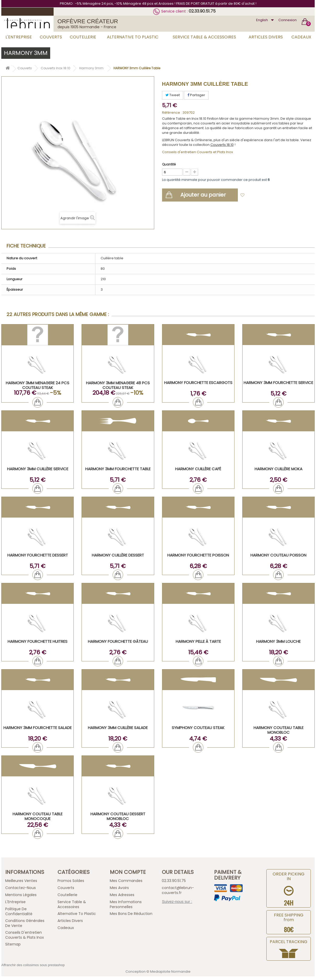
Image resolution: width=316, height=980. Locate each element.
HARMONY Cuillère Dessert (118, 555)
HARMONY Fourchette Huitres (38, 641)
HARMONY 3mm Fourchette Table (118, 469)
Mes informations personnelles (126, 904)
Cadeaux (301, 37)
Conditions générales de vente (25, 923)
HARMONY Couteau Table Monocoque (38, 816)
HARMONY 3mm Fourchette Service (278, 383)
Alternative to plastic (133, 37)
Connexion (288, 20)
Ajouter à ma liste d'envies (271, 195)
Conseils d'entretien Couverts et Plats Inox (197, 152)
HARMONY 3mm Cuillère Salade (118, 728)
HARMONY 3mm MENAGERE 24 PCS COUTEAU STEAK (38, 385)
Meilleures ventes (21, 881)
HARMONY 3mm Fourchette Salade (38, 728)
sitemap (13, 944)
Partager (196, 95)
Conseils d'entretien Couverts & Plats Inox (25, 935)
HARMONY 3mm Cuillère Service (38, 469)
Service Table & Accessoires (204, 37)
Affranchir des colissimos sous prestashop (33, 965)
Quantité (169, 164)
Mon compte (128, 872)
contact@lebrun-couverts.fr (178, 890)
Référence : (172, 113)
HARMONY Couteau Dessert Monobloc (118, 816)
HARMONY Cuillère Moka (278, 469)
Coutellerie (83, 37)
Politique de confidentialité (19, 911)
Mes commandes (126, 881)
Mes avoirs (119, 888)
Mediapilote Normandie (170, 972)
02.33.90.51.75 (202, 11)
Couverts (51, 37)
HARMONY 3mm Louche (278, 641)
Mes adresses (122, 895)
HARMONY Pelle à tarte (198, 641)
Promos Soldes (71, 881)
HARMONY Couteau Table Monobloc (278, 730)
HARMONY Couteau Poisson (278, 555)
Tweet (173, 95)
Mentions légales (21, 895)
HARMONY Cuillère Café (198, 469)
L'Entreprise (19, 37)
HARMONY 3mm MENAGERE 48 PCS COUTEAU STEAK (118, 385)
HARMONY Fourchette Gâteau (118, 641)
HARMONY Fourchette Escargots (198, 383)
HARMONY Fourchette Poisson (198, 555)
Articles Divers (266, 37)
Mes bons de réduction (131, 914)
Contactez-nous (21, 888)
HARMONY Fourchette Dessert (38, 555)
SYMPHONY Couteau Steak (198, 728)
